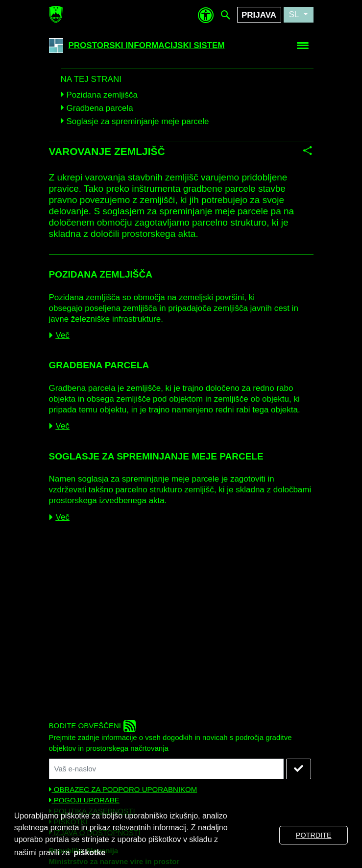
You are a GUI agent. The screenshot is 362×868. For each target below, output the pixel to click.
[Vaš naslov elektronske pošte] (166, 769)
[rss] (130, 726)
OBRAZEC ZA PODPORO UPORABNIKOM (123, 789)
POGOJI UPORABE (84, 800)
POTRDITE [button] (314, 835)
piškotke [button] (89, 853)
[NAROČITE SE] (299, 769)
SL (295, 14)
